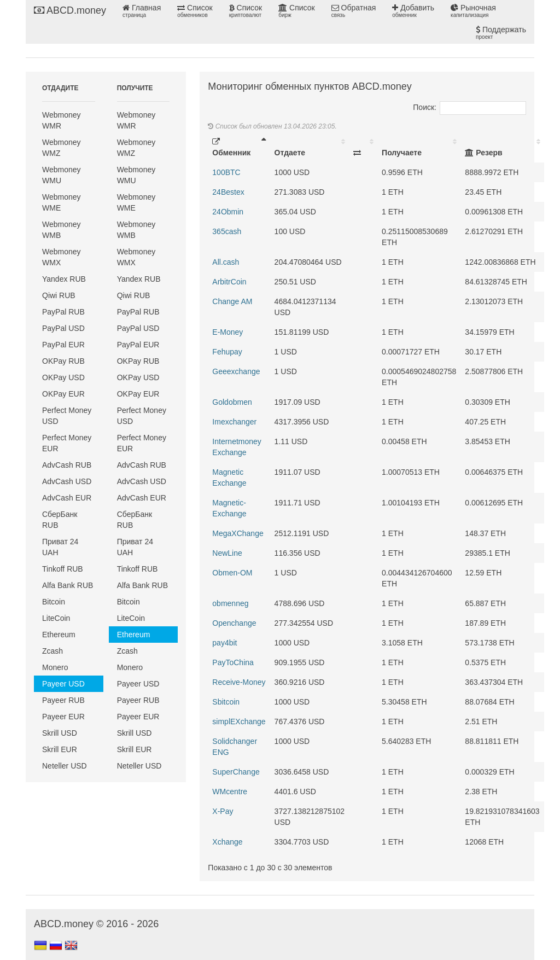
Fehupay (227, 352)
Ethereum (59, 635)
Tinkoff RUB (63, 569)
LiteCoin (56, 618)
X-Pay (223, 811)
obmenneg (230, 603)
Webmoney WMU (62, 175)
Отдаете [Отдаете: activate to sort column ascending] (290, 153)
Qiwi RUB (59, 295)
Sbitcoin (226, 702)
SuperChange (236, 772)
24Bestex (228, 192)
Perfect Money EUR (67, 443)
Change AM (232, 301)
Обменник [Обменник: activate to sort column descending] (231, 147)
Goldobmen (232, 402)
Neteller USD (65, 766)
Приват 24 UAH (60, 547)
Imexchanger (234, 422)
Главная (142, 11)
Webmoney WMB (62, 230)
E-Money (227, 332)
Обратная (354, 11)
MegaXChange (238, 533)
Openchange (234, 623)
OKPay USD (63, 377)
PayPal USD (63, 328)
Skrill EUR (60, 749)
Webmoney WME (62, 202)
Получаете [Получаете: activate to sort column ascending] (402, 153)
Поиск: (469, 107)
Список (195, 11)
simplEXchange (239, 722)
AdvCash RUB (67, 465)
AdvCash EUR (67, 498)
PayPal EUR (63, 345)
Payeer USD (63, 684)
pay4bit (224, 643)
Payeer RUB (63, 700)
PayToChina (233, 662)
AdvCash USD (67, 481)
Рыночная (473, 11)
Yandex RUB (64, 279)
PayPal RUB (63, 312)
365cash (227, 231)
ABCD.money (70, 10)
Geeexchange (236, 371)
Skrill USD (60, 733)
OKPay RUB (63, 361)
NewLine (227, 553)
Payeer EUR (63, 717)
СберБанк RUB (60, 520)
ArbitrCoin (229, 282)
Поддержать (501, 33)
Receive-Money (239, 682)
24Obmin (228, 212)
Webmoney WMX (62, 257)
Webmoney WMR (62, 120)
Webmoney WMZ (62, 148)
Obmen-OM (232, 573)
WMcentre (230, 792)
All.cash (226, 262)
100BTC (226, 172)
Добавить (413, 11)
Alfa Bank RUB (68, 585)
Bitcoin (54, 602)
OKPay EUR (63, 394)
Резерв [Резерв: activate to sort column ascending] (483, 153)
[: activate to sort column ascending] (363, 147)
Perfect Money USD (67, 416)
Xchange (227, 842)
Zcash (52, 651)
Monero (55, 667)
